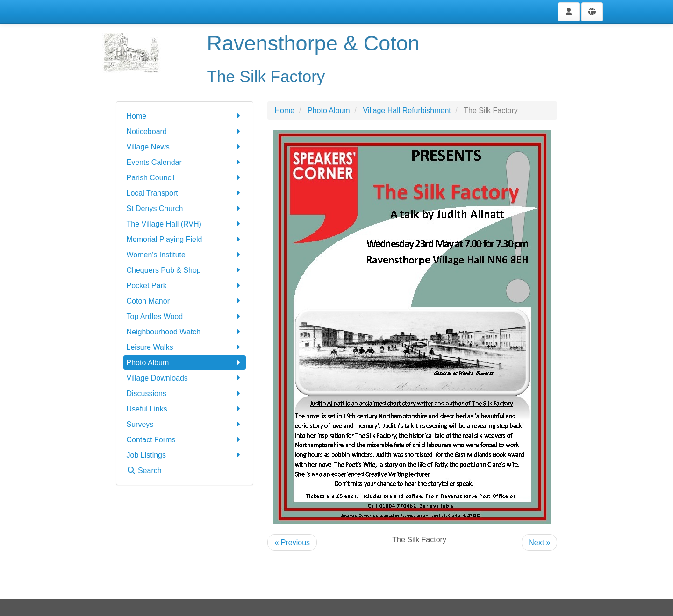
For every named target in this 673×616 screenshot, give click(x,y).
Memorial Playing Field (185, 239)
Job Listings (185, 455)
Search (144, 471)
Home (185, 116)
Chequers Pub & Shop (185, 270)
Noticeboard (185, 131)
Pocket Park (185, 286)
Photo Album (185, 363)
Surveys (185, 424)
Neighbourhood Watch (185, 332)
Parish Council (185, 178)
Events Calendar (185, 162)
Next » (539, 542)
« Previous (292, 542)
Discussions (185, 393)
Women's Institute (185, 255)
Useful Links (185, 409)
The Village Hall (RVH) (185, 224)
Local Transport (185, 193)
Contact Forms (185, 440)
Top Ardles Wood (185, 316)
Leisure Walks (185, 347)
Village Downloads (185, 378)
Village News (185, 147)
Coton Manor (185, 301)
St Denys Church (185, 209)
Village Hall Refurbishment (407, 110)
